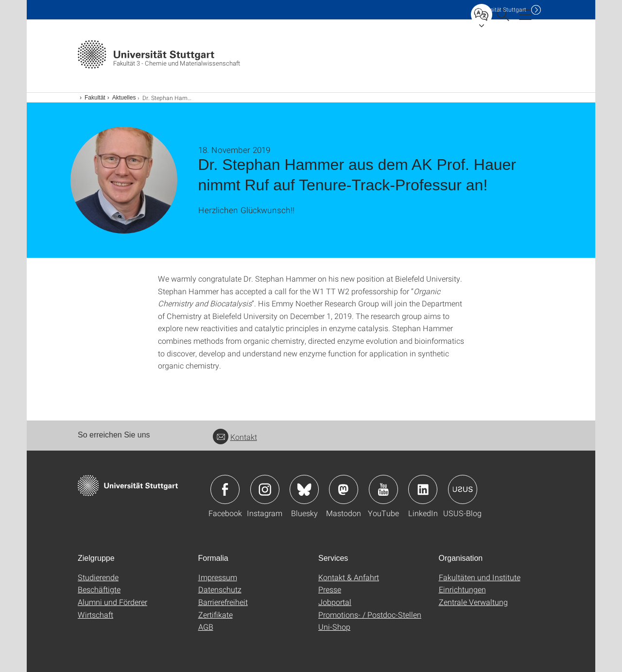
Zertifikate (216, 614)
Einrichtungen (462, 589)
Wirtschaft (95, 614)
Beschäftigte (99, 589)
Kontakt (235, 437)
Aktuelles (124, 98)
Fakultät (95, 98)
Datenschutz (220, 589)
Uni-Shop (334, 627)
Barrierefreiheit (223, 602)
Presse (330, 589)
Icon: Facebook (225, 489)
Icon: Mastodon (344, 489)
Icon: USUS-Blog (463, 489)
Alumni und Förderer (112, 602)
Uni (500, 9)
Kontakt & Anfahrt (349, 577)
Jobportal (335, 602)
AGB (206, 627)
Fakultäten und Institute (480, 577)
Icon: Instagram (265, 489)
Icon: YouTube (383, 489)
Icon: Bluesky (304, 489)
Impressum (218, 577)
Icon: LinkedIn (423, 489)
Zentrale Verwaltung (473, 602)
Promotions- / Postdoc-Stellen (370, 614)
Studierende (98, 577)
